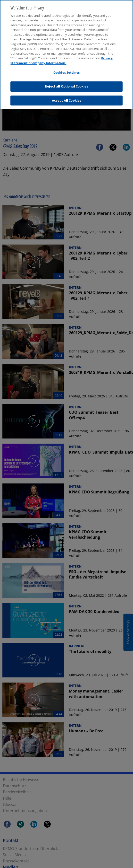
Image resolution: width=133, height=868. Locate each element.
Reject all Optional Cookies (66, 83)
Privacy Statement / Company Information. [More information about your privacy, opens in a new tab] (62, 58)
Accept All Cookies (66, 97)
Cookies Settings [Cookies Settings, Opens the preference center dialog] (66, 70)
